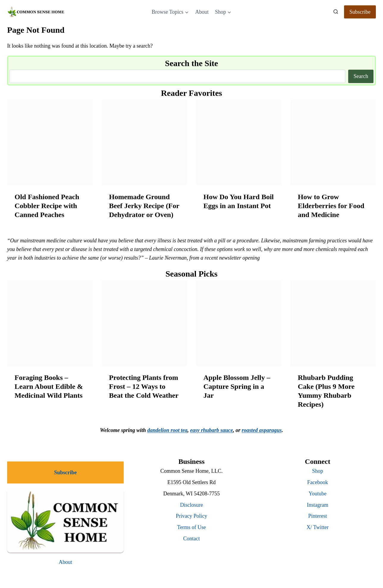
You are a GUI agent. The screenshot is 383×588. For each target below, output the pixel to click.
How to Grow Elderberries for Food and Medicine (331, 206)
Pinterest (318, 516)
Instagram (318, 505)
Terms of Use (192, 527)
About (202, 12)
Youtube (318, 494)
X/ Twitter (318, 527)
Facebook (318, 482)
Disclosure (192, 505)
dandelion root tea (167, 430)
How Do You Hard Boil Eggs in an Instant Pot (238, 201)
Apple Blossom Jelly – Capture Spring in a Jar (237, 386)
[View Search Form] (336, 12)
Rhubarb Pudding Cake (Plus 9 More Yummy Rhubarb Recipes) (326, 391)
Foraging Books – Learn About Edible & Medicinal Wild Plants (49, 386)
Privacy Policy (191, 516)
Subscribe (360, 12)
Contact (191, 539)
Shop (317, 471)
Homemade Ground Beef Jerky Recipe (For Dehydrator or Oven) (144, 206)
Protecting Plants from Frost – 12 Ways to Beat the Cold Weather (144, 386)
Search (361, 76)
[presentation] (50, 142)
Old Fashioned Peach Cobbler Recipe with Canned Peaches (47, 206)
